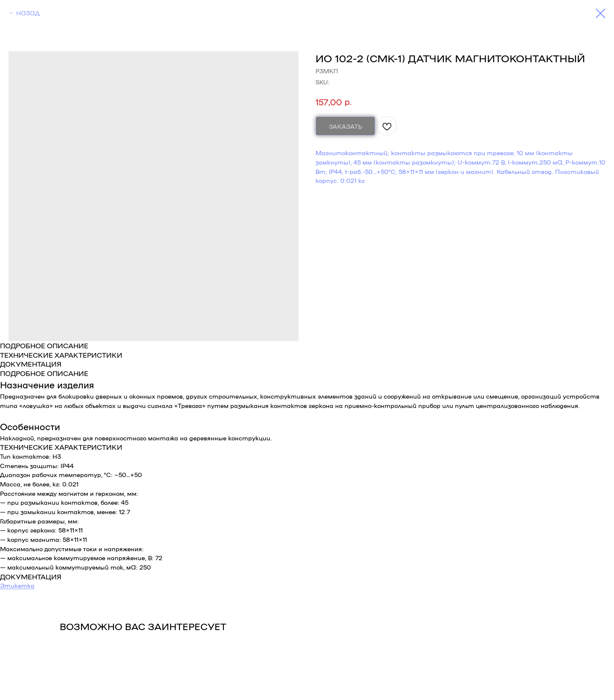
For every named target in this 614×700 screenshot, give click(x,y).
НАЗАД (28, 13)
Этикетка (17, 585)
